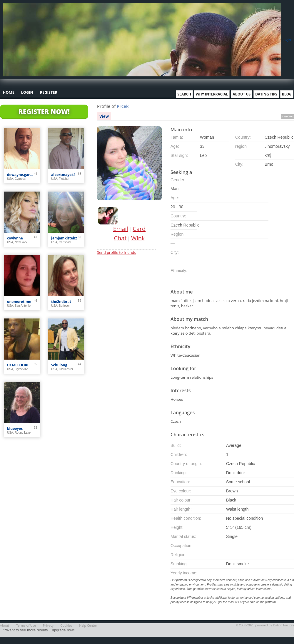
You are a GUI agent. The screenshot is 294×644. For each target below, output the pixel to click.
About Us (242, 94)
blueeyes (15, 429)
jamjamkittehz (64, 238)
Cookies (66, 625)
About (5, 625)
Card (139, 229)
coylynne (15, 238)
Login (286, 40)
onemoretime (19, 302)
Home (9, 92)
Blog (287, 94)
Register (49, 92)
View (104, 116)
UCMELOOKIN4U (20, 365)
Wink (138, 238)
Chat (120, 238)
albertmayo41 (63, 175)
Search (184, 94)
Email (121, 229)
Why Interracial (212, 94)
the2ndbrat (61, 302)
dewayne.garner (20, 175)
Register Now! (44, 111)
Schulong (59, 365)
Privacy (48, 625)
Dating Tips (266, 94)
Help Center (88, 625)
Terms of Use (26, 625)
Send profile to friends (117, 252)
